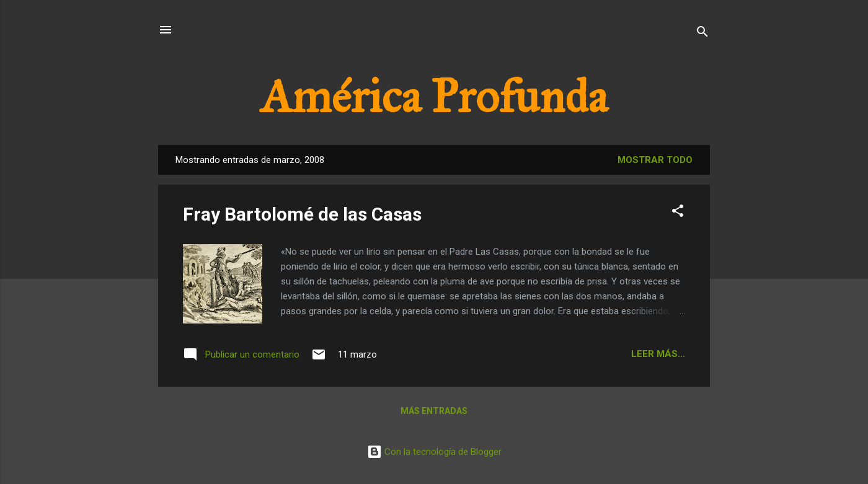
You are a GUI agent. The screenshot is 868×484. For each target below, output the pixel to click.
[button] (678, 213)
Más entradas (434, 411)
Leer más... (658, 354)
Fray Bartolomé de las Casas (302, 214)
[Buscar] (702, 34)
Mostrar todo (655, 160)
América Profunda (434, 97)
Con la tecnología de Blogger (434, 452)
